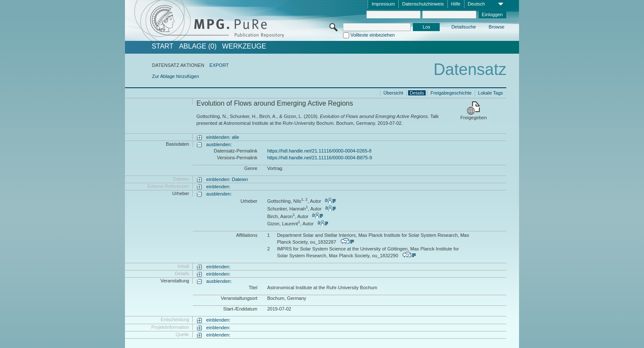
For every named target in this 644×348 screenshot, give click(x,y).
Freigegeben (474, 118)
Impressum (383, 4)
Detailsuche (463, 27)
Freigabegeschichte (451, 93)
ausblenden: (219, 144)
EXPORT (219, 65)
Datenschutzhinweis (423, 4)
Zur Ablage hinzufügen (175, 76)
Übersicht (393, 93)
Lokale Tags (491, 93)
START (163, 46)
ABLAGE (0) (198, 46)
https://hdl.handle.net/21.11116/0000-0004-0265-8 (319, 151)
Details (417, 93)
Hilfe (456, 4)
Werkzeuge (244, 46)
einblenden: (219, 187)
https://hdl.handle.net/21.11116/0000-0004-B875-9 (319, 158)
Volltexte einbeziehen (373, 35)
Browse (497, 27)
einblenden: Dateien (227, 179)
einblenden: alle (223, 137)
